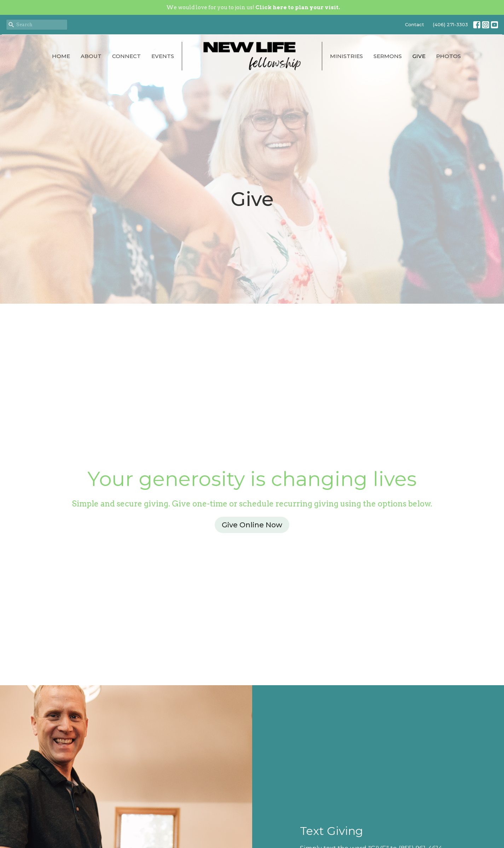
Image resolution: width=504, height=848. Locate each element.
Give (419, 56)
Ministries (346, 56)
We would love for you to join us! (253, 7)
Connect (126, 56)
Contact (415, 24)
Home (61, 56)
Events (163, 56)
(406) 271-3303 (450, 24)
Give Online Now (252, 525)
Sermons (388, 56)
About (91, 56)
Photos (448, 56)
